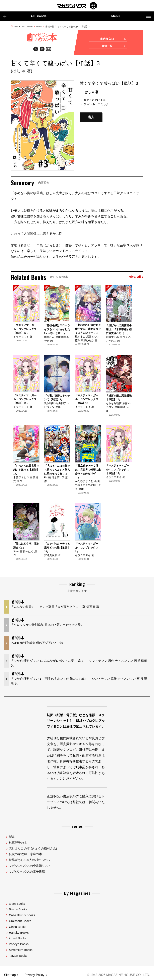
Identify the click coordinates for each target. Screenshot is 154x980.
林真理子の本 (18, 843)
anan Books (17, 904)
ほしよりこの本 (33, 849)
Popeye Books (19, 944)
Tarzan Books (18, 956)
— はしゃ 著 (90, 92)
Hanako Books (19, 933)
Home (30, 27)
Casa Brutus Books (22, 915)
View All (136, 277)
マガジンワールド (77, 6)
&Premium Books (21, 950)
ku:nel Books (18, 939)
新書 (12, 837)
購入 (91, 117)
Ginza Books (17, 927)
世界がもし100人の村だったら (29, 860)
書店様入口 (113, 39)
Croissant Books (20, 921)
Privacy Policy (34, 975)
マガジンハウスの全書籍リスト (30, 866)
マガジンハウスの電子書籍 (27, 872)
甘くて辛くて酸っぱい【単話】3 (73, 27)
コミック (103, 104)
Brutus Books (18, 910)
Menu (131, 16)
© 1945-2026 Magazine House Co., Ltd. (118, 975)
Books (39, 27)
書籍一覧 (50, 27)
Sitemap (10, 975)
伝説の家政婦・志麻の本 (25, 854)
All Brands (25, 16)
